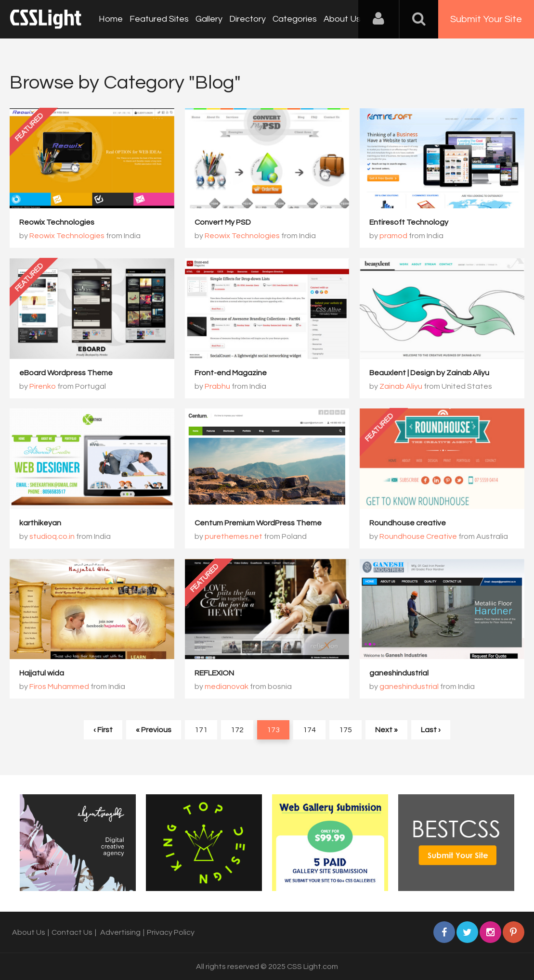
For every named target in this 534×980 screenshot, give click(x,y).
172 (237, 730)
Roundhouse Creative (418, 536)
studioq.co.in (52, 536)
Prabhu (217, 386)
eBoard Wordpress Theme (66, 373)
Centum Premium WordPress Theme (258, 523)
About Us (342, 19)
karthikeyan (40, 523)
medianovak (227, 687)
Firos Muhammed (59, 687)
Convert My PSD (223, 222)
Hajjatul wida (42, 673)
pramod (393, 236)
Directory (247, 19)
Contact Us (72, 932)
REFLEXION (214, 673)
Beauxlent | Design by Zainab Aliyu (429, 373)
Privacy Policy (171, 932)
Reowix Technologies (57, 222)
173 (273, 730)
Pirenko (43, 386)
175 (345, 730)
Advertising (120, 932)
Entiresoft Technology (409, 222)
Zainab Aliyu (401, 386)
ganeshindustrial (399, 673)
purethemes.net (234, 536)
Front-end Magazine (231, 373)
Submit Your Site (486, 19)
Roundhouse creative (408, 523)
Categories (295, 19)
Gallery (209, 19)
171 (201, 730)
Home (111, 19)
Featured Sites (159, 19)
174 (309, 730)
